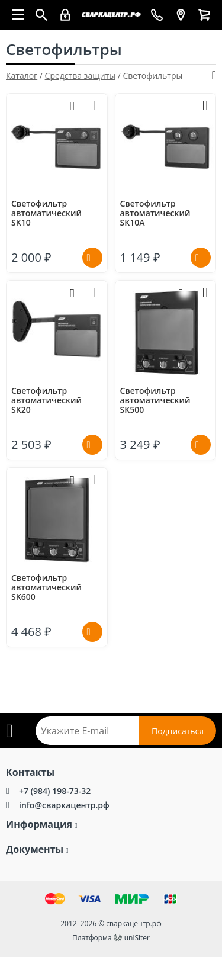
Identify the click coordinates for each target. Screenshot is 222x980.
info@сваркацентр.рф (64, 805)
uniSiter (137, 938)
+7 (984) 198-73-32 (55, 791)
